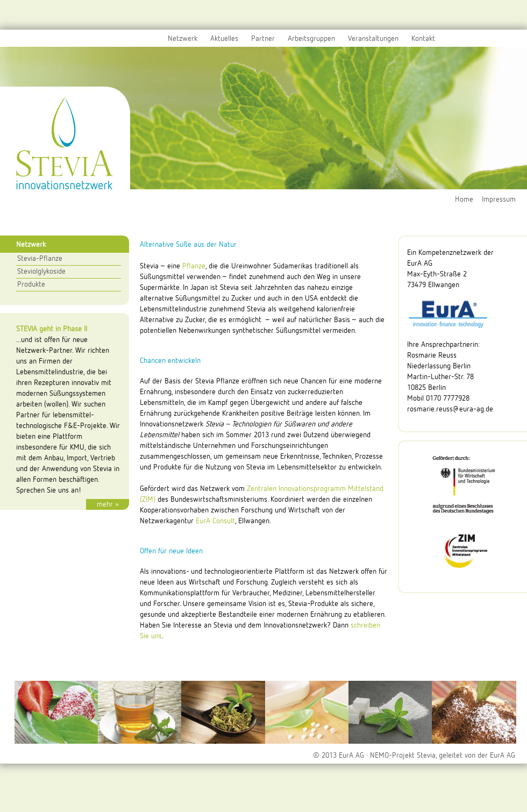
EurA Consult (215, 521)
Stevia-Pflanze (40, 259)
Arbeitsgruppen (311, 39)
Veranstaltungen (373, 39)
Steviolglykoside (41, 272)
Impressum (499, 200)
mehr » (108, 504)
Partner (263, 39)
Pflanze (194, 266)
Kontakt (423, 39)
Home (464, 200)
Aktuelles (224, 39)
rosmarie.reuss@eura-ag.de (450, 409)
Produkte (31, 284)
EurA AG (503, 756)
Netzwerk (183, 39)
